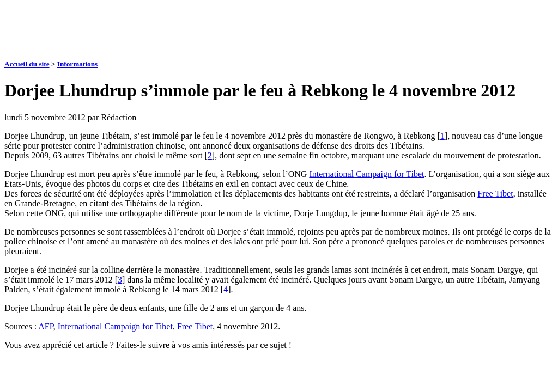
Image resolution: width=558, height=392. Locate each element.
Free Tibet (495, 194)
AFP (46, 326)
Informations (77, 64)
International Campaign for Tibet (366, 174)
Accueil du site (27, 64)
